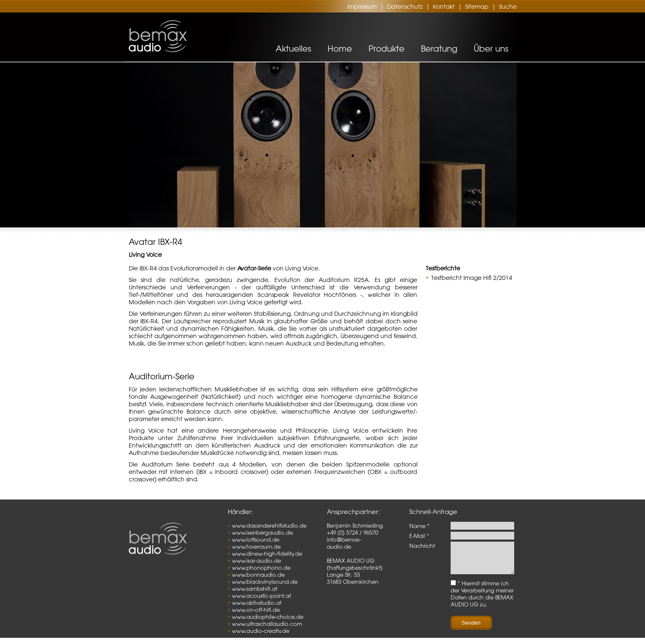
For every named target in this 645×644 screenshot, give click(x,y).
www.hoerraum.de (256, 546)
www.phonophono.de (261, 567)
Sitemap (477, 7)
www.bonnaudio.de (258, 574)
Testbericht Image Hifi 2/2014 (472, 278)
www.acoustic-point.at (261, 595)
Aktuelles (293, 49)
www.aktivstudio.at (257, 603)
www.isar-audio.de (256, 560)
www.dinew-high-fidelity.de (267, 553)
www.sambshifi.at (255, 588)
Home (340, 49)
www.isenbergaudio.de (262, 532)
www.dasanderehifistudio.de (269, 525)
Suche (508, 7)
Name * (419, 526)
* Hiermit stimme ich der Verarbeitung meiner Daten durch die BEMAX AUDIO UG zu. (482, 600)
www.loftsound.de (256, 539)
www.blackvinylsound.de (265, 581)
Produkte (386, 49)
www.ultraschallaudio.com (267, 624)
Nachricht (422, 546)
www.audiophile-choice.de (268, 617)
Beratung (439, 49)
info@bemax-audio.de (344, 543)
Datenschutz (405, 7)
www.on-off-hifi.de (256, 610)
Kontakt (444, 7)
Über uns (491, 49)
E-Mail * (419, 536)
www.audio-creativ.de (261, 631)
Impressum (362, 7)
